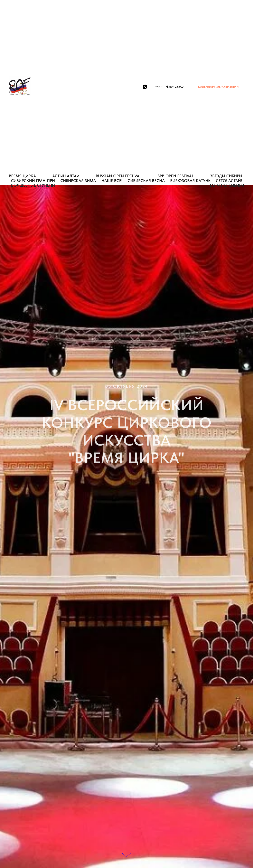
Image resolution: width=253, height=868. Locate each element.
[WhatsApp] (145, 87)
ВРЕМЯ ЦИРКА (22, 176)
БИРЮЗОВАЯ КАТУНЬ (190, 181)
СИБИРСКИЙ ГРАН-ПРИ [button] (33, 181)
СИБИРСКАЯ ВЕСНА (146, 181)
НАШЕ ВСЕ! (112, 181)
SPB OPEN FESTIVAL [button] (176, 176)
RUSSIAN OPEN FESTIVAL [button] (119, 176)
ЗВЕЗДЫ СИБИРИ (226, 176)
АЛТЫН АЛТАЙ (66, 176)
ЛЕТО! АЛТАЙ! (229, 181)
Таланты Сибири (227, 185)
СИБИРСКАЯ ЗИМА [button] (78, 181)
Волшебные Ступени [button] (33, 185)
